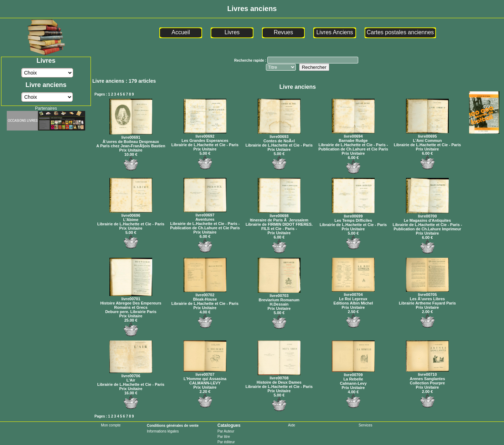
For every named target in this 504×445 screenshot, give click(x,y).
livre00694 (353, 134)
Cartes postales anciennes (400, 32)
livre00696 (131, 213)
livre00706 (131, 374)
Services (365, 425)
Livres (232, 32)
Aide (292, 425)
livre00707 (205, 372)
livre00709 (353, 373)
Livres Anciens (335, 32)
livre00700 (427, 214)
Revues (283, 32)
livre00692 (205, 134)
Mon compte (111, 425)
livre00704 (353, 292)
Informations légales (163, 431)
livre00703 (279, 293)
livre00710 (427, 372)
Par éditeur (226, 442)
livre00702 (205, 293)
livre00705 (427, 292)
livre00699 (353, 214)
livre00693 (279, 134)
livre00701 (131, 297)
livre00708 (279, 376)
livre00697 (205, 213)
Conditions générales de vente (173, 426)
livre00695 (427, 134)
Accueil (181, 32)
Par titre (224, 437)
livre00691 (131, 135)
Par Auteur (226, 431)
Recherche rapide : (251, 60)
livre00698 (279, 214)
